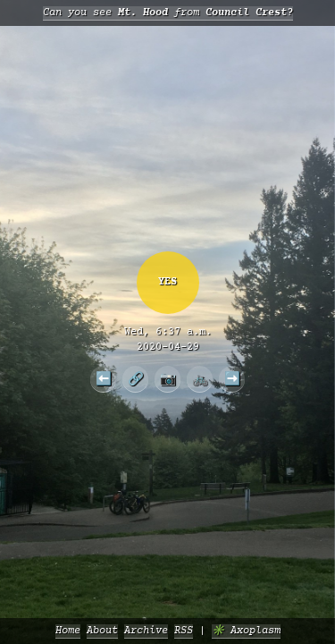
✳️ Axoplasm (246, 631)
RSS (184, 631)
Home (68, 631)
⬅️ (104, 378)
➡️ (232, 378)
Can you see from (168, 13)
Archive (146, 631)
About (102, 631)
